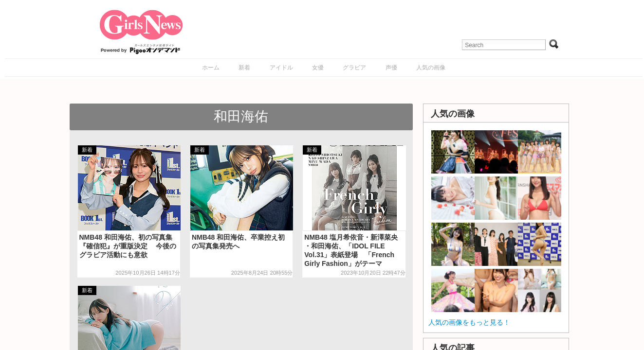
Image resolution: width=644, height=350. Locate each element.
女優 (318, 68)
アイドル (281, 68)
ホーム (211, 68)
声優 (391, 68)
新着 (244, 68)
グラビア (354, 68)
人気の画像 (431, 68)
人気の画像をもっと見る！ (469, 322)
